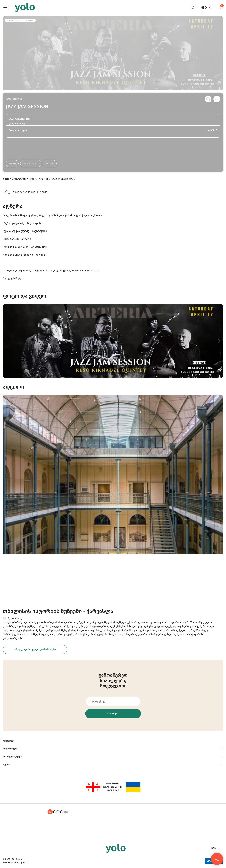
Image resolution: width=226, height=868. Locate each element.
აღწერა (12, 163)
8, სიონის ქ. (16, 618)
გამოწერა (113, 714)
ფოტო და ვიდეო (31, 163)
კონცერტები (14, 99)
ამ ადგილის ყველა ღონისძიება (35, 650)
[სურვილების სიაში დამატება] (217, 99)
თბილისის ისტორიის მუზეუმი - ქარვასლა (58, 611)
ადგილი (50, 163)
